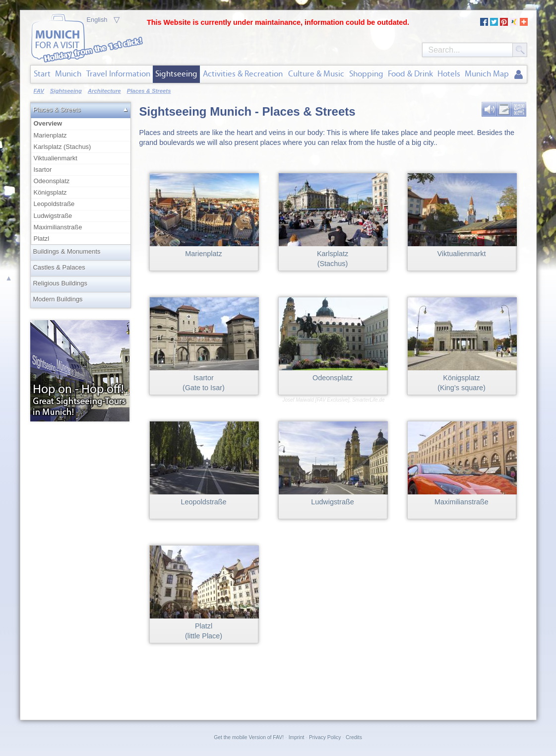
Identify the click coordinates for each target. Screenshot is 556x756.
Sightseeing (176, 74)
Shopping (366, 74)
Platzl (42, 239)
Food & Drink (410, 74)
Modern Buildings (58, 299)
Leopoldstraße (54, 204)
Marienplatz (50, 135)
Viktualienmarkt (56, 158)
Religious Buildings (60, 283)
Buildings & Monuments (67, 251)
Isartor (43, 170)
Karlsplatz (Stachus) (62, 147)
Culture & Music (316, 74)
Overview (81, 123)
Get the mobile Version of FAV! (249, 737)
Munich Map (487, 74)
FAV (39, 91)
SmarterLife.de (369, 400)
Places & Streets (57, 109)
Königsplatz (50, 192)
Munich (68, 74)
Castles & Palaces (59, 267)
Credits (354, 737)
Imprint (297, 737)
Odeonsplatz (52, 181)
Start (42, 74)
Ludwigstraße (53, 216)
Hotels (449, 74)
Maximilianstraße (58, 227)
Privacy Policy (325, 737)
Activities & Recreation (243, 74)
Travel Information (118, 74)
